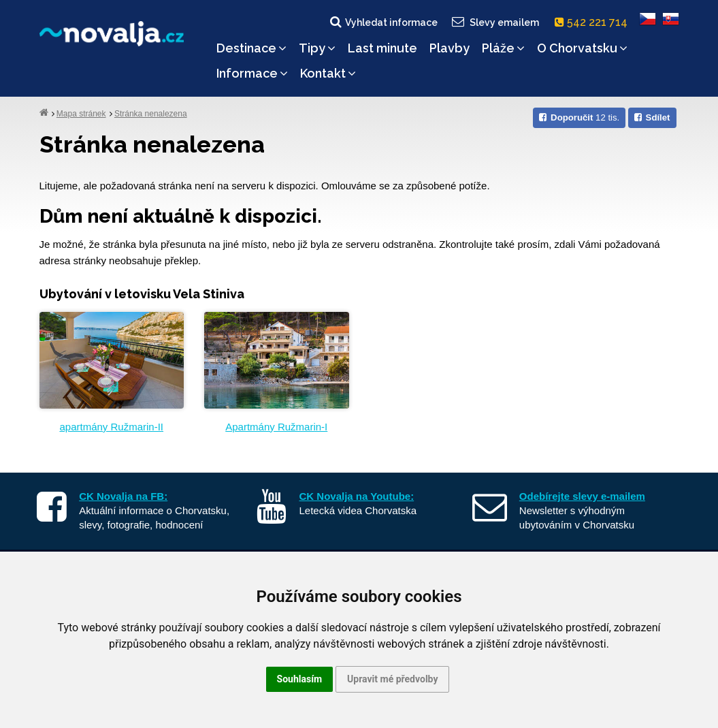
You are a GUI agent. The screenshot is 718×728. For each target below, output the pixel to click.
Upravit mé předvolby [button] (392, 679)
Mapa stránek (81, 114)
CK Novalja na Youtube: (357, 496)
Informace (252, 73)
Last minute (382, 48)
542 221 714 (594, 22)
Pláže (503, 48)
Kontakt (328, 73)
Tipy (317, 48)
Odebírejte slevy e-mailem (582, 496)
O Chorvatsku (582, 48)
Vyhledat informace (383, 22)
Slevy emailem (494, 22)
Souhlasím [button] (300, 679)
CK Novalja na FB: (123, 496)
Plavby (450, 48)
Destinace (251, 48)
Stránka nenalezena (151, 114)
